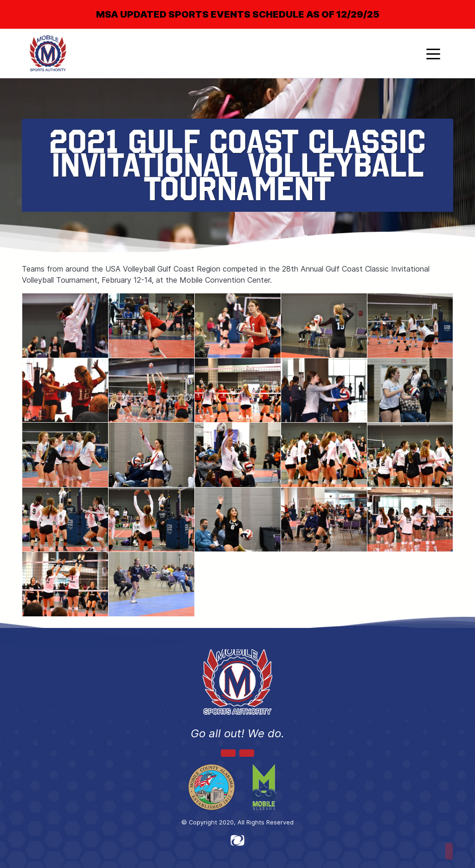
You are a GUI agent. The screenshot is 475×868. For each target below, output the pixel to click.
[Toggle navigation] (433, 53)
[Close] (453, 6)
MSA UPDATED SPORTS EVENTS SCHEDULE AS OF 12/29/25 (238, 14)
